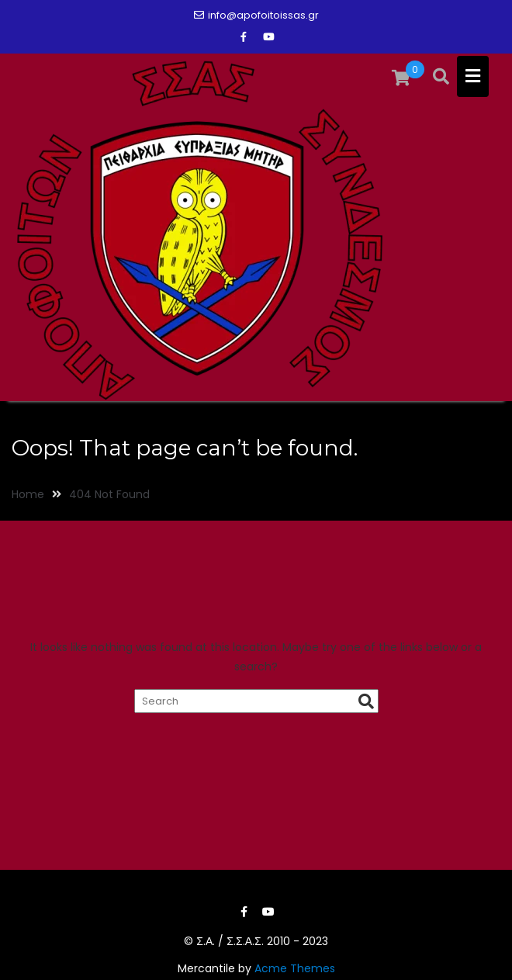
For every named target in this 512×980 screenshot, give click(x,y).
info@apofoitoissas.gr (256, 15)
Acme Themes (295, 968)
